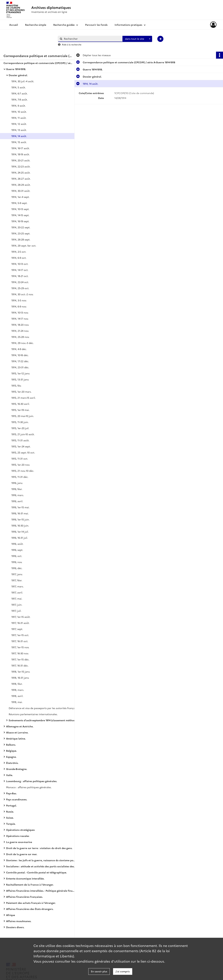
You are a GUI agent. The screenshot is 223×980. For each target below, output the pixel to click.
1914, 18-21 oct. (20, 276)
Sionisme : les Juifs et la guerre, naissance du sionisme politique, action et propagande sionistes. (41, 860)
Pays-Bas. (11, 793)
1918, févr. (17, 684)
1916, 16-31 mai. (20, 513)
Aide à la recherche (72, 44)
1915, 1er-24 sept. (21, 446)
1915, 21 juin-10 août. (23, 434)
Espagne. (11, 757)
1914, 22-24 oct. (20, 282)
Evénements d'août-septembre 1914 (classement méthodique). (44, 720)
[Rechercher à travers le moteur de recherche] (92, 39)
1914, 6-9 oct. (19, 258)
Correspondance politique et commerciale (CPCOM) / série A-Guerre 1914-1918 (38, 63)
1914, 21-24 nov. (20, 331)
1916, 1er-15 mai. (20, 507)
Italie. (9, 775)
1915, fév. (16, 385)
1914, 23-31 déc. (20, 367)
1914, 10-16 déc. (20, 355)
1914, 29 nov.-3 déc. (23, 343)
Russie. (10, 812)
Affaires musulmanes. (19, 921)
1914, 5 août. (19, 87)
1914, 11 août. (19, 118)
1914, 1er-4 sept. (20, 197)
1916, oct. (17, 556)
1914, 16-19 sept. (20, 221)
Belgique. (11, 751)
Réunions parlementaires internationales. (33, 714)
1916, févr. (17, 489)
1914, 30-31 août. (21, 191)
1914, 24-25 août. (21, 172)
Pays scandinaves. (17, 799)
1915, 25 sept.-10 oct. (23, 452)
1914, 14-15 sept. (20, 215)
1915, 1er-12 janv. (21, 373)
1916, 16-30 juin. (20, 525)
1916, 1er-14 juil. (20, 532)
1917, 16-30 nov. (20, 653)
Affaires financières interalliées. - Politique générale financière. (41, 891)
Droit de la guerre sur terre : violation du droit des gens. (39, 848)
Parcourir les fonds (96, 25)
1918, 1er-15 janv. (21, 672)
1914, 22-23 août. (21, 166)
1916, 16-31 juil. (20, 538)
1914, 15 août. (19, 142)
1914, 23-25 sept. (21, 233)
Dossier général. (18, 75)
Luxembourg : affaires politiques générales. (32, 781)
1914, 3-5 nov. (19, 300)
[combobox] (137, 39)
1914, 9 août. (19, 106)
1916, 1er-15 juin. (20, 519)
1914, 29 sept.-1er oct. (24, 246)
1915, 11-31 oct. (20, 459)
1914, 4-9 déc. (19, 349)
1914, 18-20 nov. (20, 325)
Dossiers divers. (15, 927)
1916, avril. (17, 501)
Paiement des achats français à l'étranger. (31, 903)
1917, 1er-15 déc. (20, 659)
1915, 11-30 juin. (20, 422)
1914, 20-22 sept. (21, 227)
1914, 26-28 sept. (21, 239)
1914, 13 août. (19, 130)
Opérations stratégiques (20, 830)
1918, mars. (18, 690)
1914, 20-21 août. (21, 160)
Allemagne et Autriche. (20, 726)
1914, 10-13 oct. (20, 264)
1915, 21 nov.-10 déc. (23, 471)
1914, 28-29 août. (21, 185)
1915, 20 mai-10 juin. (23, 416)
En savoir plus (99, 971)
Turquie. (11, 824)
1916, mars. (18, 495)
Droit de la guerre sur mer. (22, 854)
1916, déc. (17, 568)
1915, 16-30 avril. (21, 404)
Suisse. (10, 818)
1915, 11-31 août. (20, 440)
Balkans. (11, 745)
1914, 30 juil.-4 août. (23, 81)
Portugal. (11, 805)
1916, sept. (17, 550)
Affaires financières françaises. (24, 897)
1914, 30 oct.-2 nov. (22, 294)
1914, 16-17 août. (21, 148)
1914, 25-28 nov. (20, 337)
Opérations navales (18, 836)
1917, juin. (17, 605)
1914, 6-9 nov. (19, 306)
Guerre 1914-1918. (16, 69)
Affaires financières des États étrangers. (30, 909)
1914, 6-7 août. (20, 93)
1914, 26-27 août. (21, 179)
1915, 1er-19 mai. (20, 410)
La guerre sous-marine (19, 842)
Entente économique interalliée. (25, 878)
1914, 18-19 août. (21, 154)
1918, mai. (17, 702)
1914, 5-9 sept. (19, 203)
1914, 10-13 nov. (20, 312)
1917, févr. (17, 580)
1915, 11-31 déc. (20, 477)
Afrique (11, 915)
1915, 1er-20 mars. (21, 392)
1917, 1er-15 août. (21, 617)
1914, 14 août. (19, 136)
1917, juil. (16, 611)
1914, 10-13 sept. (20, 209)
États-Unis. (12, 763)
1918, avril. (17, 696)
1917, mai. (17, 599)
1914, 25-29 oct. (20, 288)
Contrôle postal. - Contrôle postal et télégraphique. (36, 872)
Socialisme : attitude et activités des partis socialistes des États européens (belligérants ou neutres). (41, 866)
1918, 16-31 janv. (20, 678)
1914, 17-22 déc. (20, 361)
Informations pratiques (128, 25)
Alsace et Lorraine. (17, 732)
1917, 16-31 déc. (20, 665)
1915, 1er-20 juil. (20, 428)
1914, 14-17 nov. (20, 319)
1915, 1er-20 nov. (21, 465)
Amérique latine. (16, 738)
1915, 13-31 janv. (20, 379)
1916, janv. (17, 483)
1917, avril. (17, 592)
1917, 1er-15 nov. (20, 647)
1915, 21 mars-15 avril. (24, 398)
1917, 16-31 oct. (20, 641)
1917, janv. (17, 574)
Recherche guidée (64, 25)
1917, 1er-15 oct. (20, 635)
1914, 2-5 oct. (19, 252)
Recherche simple (36, 25)
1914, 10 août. (19, 112)
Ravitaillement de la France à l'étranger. (30, 885)
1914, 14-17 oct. (20, 270)
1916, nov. (17, 562)
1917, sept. (17, 629)
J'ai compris (123, 971)
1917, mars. (18, 586)
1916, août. (17, 544)
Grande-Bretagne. (17, 769)
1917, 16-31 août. (20, 623)
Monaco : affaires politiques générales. (29, 787)
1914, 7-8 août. (20, 99)
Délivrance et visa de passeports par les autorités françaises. (44, 708)
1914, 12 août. (19, 124)
